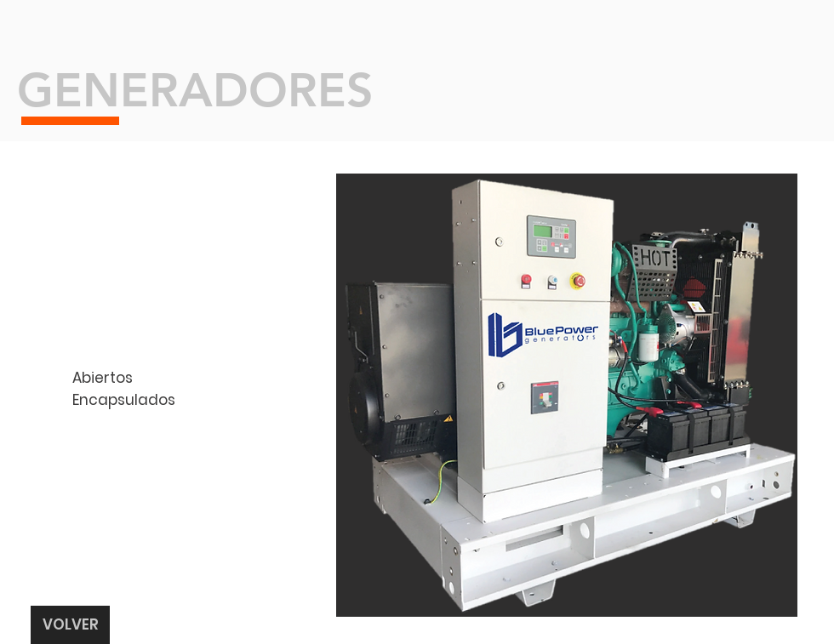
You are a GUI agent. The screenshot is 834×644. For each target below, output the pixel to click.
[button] (567, 395)
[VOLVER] (70, 625)
